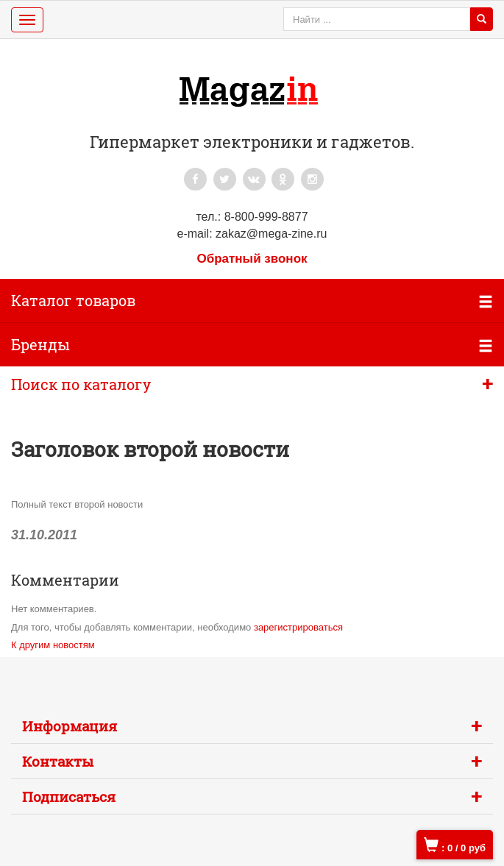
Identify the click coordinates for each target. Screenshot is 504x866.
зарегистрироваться (298, 627)
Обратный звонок (252, 259)
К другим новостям (53, 645)
